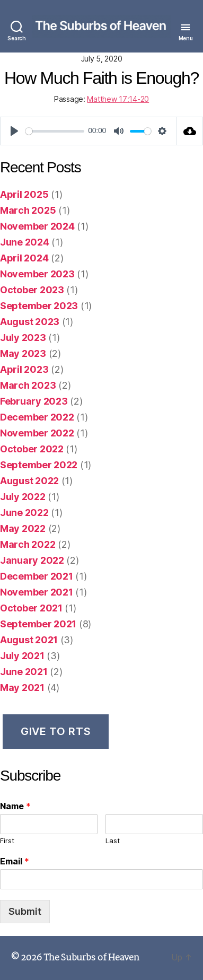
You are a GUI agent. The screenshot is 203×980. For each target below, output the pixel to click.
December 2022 (37, 417)
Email (15, 861)
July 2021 (22, 656)
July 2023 (23, 338)
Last (113, 841)
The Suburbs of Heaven (91, 958)
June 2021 (24, 672)
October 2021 (31, 608)
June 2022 (24, 513)
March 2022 (28, 544)
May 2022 (23, 528)
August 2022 (29, 481)
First (7, 841)
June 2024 (25, 242)
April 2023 (24, 369)
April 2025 (24, 194)
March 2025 (28, 210)
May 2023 (23, 353)
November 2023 (37, 274)
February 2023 (34, 401)
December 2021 (37, 576)
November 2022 (37, 433)
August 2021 (29, 640)
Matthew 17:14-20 (118, 99)
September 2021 (38, 624)
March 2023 (28, 385)
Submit (25, 911)
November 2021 (37, 592)
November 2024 (37, 226)
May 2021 (22, 688)
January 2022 (32, 560)
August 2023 (30, 322)
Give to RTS (56, 731)
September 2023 (39, 306)
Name (15, 806)
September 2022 (39, 465)
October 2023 (32, 290)
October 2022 (32, 449)
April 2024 (24, 258)
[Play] (14, 131)
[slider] (55, 131)
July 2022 (23, 497)
